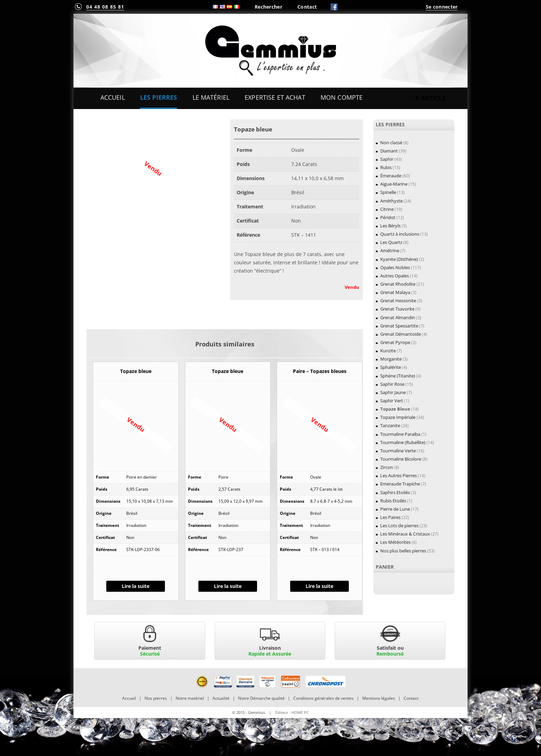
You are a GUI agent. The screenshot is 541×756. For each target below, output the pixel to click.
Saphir (387, 159)
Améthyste (391, 201)
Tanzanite (390, 425)
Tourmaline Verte (398, 451)
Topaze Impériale (398, 417)
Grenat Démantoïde (401, 334)
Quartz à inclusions (400, 234)
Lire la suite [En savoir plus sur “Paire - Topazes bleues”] (319, 586)
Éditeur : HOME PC (292, 712)
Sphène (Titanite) (398, 376)
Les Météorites (395, 542)
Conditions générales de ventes (323, 698)
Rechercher (268, 7)
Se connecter (442, 7)
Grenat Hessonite (398, 301)
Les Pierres (159, 97)
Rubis (386, 167)
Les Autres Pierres (399, 475)
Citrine (387, 209)
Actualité (221, 698)
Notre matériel (190, 698)
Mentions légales (379, 698)
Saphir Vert (392, 401)
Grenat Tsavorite (397, 309)
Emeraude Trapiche (400, 484)
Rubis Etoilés (393, 501)
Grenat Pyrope (395, 342)
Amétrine (390, 251)
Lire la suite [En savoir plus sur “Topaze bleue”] (136, 586)
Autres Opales (395, 276)
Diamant (389, 151)
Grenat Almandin (398, 317)
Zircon (387, 467)
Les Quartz (391, 242)
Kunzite (388, 351)
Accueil (113, 97)
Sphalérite (391, 367)
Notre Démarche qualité (261, 698)
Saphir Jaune (393, 392)
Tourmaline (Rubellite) (403, 442)
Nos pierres (156, 698)
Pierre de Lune (395, 509)
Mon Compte (342, 97)
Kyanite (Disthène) (399, 259)
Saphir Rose (392, 384)
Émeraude (391, 176)
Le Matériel (211, 97)
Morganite (391, 359)
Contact (307, 7)
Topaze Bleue (395, 409)
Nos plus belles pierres (403, 551)
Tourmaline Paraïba (400, 434)
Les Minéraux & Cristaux (405, 534)
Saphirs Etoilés (395, 492)
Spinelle (388, 192)
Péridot (388, 217)
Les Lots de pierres (399, 526)
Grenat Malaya (395, 292)
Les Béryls (390, 226)
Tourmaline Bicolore (401, 459)
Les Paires (390, 517)
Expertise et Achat (275, 97)
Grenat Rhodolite (398, 284)
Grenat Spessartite (399, 326)
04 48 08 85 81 (105, 7)
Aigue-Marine (394, 184)
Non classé (391, 143)
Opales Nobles (395, 267)
